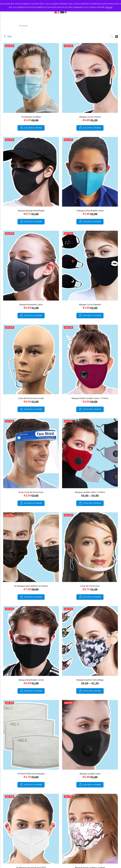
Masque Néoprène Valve (31, 305)
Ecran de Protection (90, 586)
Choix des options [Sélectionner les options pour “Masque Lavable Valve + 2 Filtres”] (92, 503)
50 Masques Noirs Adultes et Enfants (31, 586)
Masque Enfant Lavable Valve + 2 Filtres (90, 398)
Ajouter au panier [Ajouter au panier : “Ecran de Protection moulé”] (33, 409)
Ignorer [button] (109, 7)
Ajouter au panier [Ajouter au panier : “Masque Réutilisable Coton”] (33, 691)
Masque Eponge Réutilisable (31, 211)
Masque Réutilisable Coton (31, 680)
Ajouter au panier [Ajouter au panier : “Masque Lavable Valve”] (92, 785)
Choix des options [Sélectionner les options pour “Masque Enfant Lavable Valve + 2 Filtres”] (92, 409)
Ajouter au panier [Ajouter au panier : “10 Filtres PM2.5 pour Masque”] (33, 785)
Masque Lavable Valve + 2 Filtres (90, 492)
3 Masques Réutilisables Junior (90, 211)
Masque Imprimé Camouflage (90, 680)
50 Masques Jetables (31, 117)
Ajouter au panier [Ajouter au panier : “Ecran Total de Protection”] (33, 503)
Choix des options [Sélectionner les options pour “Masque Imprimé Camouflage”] (92, 691)
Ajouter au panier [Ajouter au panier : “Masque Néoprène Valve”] (33, 316)
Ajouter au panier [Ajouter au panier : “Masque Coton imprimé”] (92, 316)
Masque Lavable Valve (90, 774)
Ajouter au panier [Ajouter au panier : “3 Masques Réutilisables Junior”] (92, 222)
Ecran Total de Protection (31, 492)
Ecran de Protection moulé (31, 398)
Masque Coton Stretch (90, 117)
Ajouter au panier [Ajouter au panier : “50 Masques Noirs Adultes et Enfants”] (33, 597)
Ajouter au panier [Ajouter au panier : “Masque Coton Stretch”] (92, 128)
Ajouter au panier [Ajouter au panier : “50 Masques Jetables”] (33, 128)
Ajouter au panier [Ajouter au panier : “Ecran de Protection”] (92, 597)
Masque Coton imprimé (90, 305)
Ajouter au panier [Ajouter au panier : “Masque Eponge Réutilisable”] (33, 222)
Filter (10, 37)
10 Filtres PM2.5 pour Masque (31, 774)
